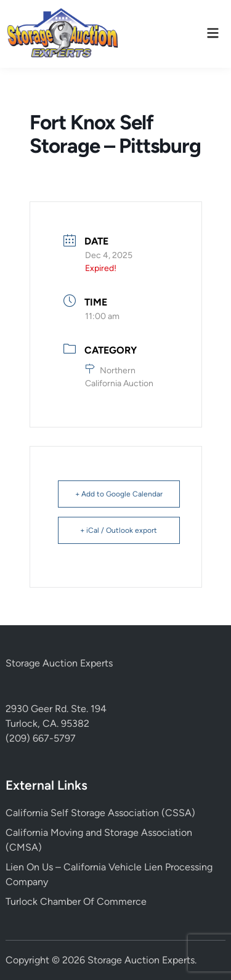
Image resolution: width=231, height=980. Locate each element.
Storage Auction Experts (59, 663)
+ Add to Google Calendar (119, 494)
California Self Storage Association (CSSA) (100, 813)
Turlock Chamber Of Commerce (76, 901)
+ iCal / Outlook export (119, 530)
